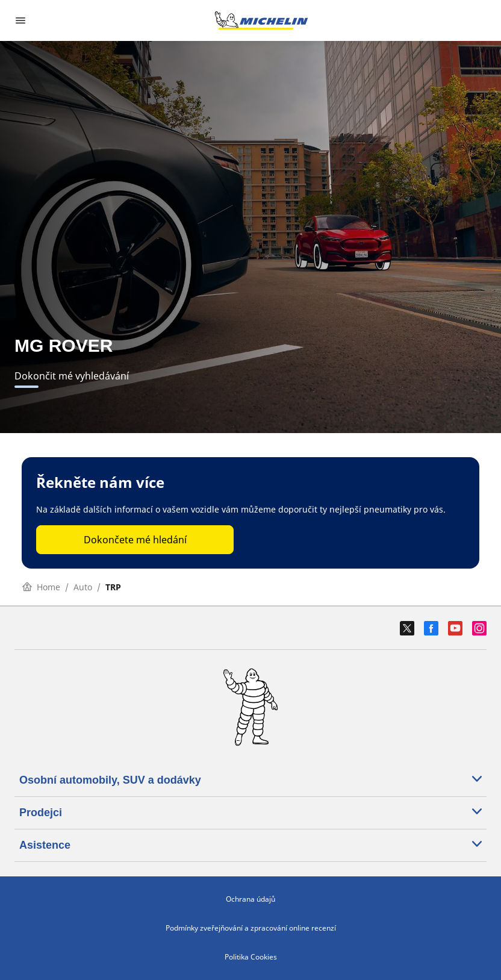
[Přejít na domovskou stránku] (261, 20)
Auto (83, 587)
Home (41, 587)
